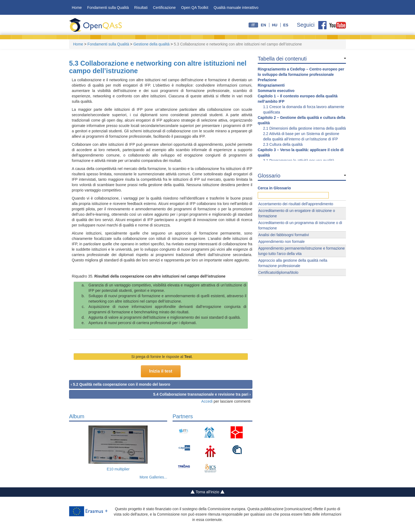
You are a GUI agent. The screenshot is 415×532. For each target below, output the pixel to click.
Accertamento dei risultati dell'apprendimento (296, 204)
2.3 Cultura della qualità (283, 144)
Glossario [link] (269, 176)
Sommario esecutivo (276, 91)
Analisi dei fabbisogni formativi (284, 235)
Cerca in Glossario (274, 188)
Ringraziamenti (271, 85)
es (286, 25)
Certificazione (164, 8)
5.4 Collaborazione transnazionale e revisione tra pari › (202, 394)
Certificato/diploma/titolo (278, 272)
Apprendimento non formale (282, 242)
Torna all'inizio (208, 492)
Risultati (141, 8)
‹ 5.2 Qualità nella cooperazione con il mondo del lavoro (120, 384)
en (263, 25)
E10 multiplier (118, 469)
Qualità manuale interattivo (236, 8)
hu (275, 25)
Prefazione (267, 80)
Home (77, 8)
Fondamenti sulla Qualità (108, 8)
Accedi (207, 401)
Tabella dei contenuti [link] (282, 59)
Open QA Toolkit (195, 8)
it (253, 25)
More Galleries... (153, 477)
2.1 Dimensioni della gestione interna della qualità (305, 128)
